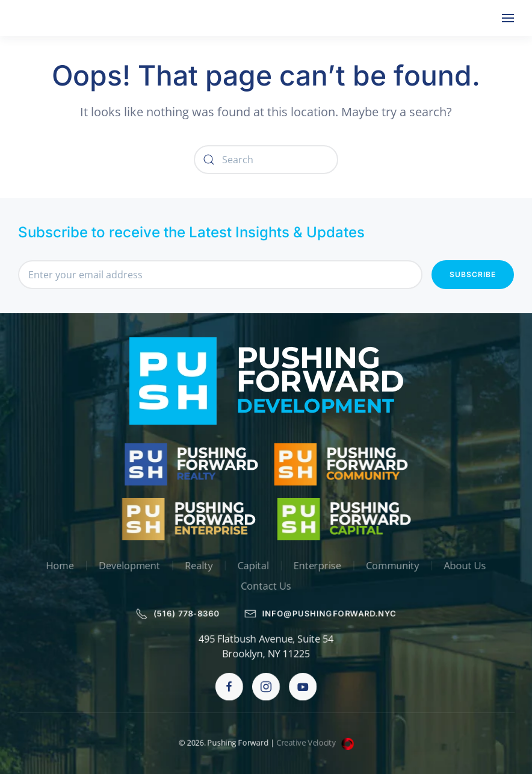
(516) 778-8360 (177, 614)
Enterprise (318, 566)
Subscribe (473, 274)
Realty (198, 566)
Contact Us (266, 587)
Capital (253, 566)
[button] (508, 18)
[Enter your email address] (220, 275)
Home (57, 566)
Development (127, 566)
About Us (468, 566)
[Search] (266, 160)
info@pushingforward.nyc (321, 614)
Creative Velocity (316, 743)
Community (395, 566)
